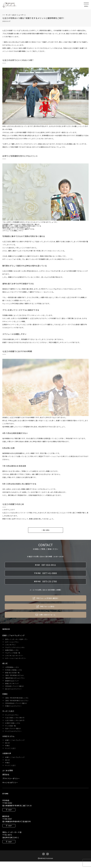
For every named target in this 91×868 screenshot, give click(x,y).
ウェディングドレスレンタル (15, 647)
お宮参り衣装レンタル (13, 723)
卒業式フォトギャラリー (13, 706)
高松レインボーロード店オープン (16, 639)
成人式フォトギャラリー (13, 689)
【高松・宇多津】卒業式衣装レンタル (17, 698)
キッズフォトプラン (12, 715)
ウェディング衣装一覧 (13, 653)
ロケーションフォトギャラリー (16, 658)
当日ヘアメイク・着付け (13, 728)
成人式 (7, 743)
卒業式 (7, 746)
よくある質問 (8, 770)
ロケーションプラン (12, 642)
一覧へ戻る (45, 530)
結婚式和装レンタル (12, 650)
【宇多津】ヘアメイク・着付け (15, 686)
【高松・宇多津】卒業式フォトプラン (17, 701)
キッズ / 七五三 (10, 748)
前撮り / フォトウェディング (15, 740)
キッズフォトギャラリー (13, 731)
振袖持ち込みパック (12, 681)
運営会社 (6, 774)
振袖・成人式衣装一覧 (12, 673)
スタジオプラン (10, 645)
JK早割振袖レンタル (12, 667)
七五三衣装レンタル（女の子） (15, 720)
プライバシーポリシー (11, 778)
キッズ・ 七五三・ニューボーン (16, 15)
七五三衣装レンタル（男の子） (15, 718)
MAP (9, 810)
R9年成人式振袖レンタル (14, 670)
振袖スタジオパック (12, 683)
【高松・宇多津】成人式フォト (15, 675)
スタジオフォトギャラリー (14, 656)
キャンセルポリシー (10, 782)
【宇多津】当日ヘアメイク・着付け (16, 703)
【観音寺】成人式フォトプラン (15, 678)
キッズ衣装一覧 (10, 726)
